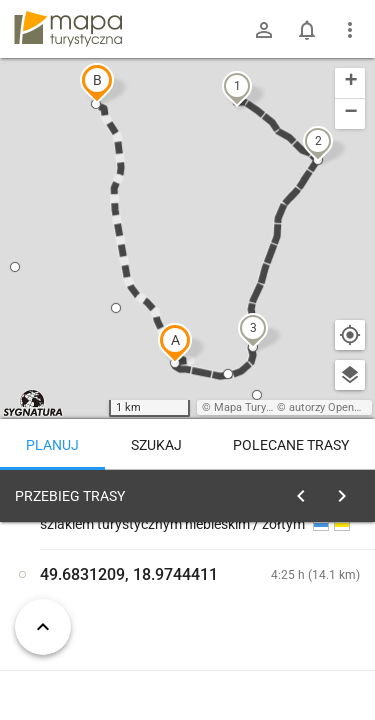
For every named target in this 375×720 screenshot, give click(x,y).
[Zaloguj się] (264, 30)
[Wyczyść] (348, 491)
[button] (175, 343)
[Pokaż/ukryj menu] (350, 30)
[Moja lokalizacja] (350, 335)
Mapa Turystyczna (259, 407)
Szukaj (156, 445)
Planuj (52, 445)
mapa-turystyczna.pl (68, 29)
